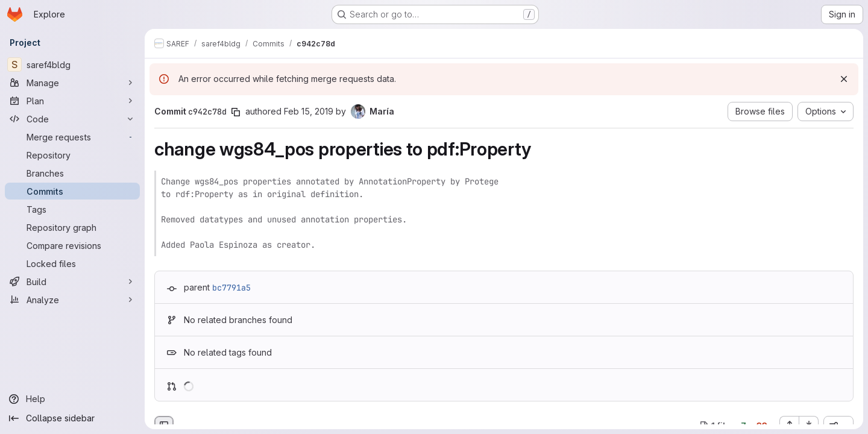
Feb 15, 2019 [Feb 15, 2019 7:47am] (309, 111)
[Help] (72, 399)
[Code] (72, 119)
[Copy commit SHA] (236, 112)
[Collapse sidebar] (72, 418)
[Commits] (72, 191)
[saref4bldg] (72, 64)
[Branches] (72, 173)
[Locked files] (72, 263)
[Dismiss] (844, 79)
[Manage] (72, 83)
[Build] (72, 281)
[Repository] (72, 155)
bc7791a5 (231, 288)
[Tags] (72, 209)
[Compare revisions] (72, 245)
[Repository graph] (72, 227)
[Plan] (72, 101)
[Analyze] (72, 300)
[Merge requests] (72, 137)
